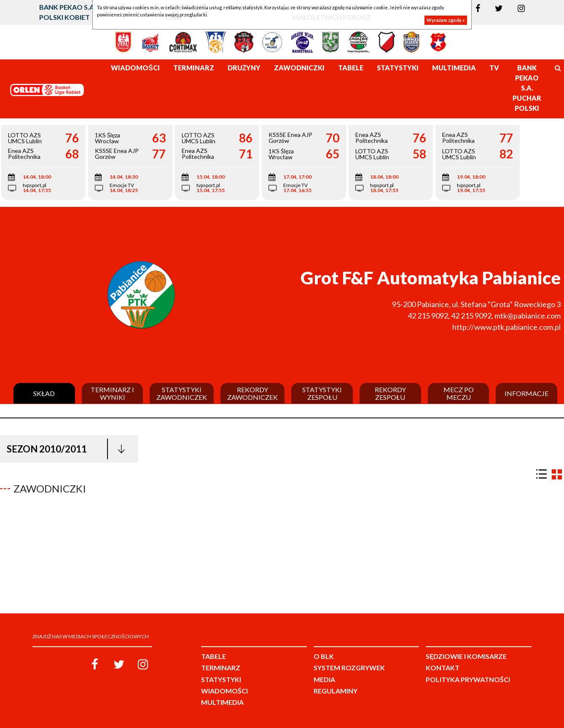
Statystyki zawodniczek (182, 393)
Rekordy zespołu (390, 393)
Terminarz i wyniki (112, 393)
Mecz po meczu (459, 393)
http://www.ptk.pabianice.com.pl (506, 327)
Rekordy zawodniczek (252, 393)
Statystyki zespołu (322, 393)
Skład (44, 393)
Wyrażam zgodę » (446, 20)
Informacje (526, 393)
